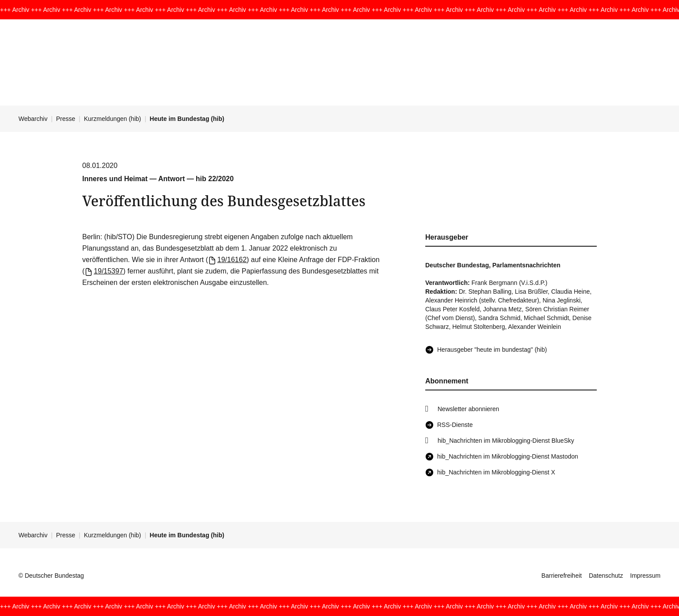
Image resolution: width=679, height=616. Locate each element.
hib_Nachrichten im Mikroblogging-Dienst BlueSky (506, 441)
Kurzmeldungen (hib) (113, 119)
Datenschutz (606, 576)
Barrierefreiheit (562, 576)
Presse (66, 119)
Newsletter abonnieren (468, 409)
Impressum (645, 576)
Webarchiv (33, 119)
